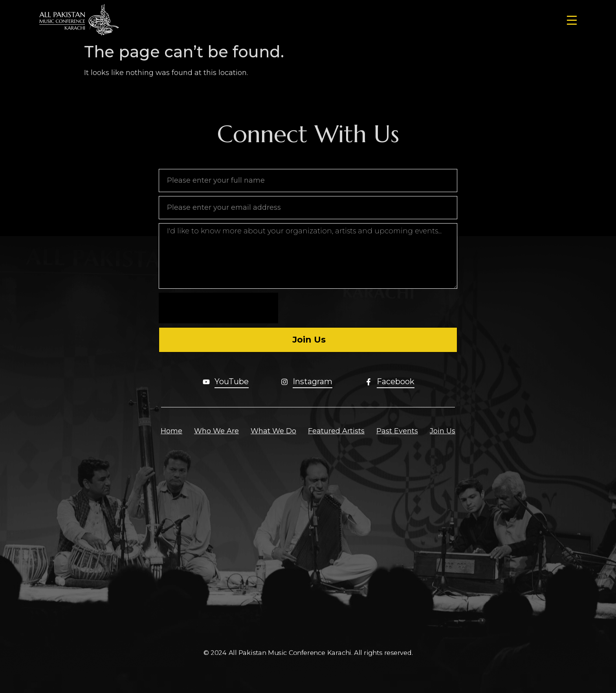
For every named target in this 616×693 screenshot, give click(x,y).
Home (171, 431)
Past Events (397, 431)
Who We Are (216, 431)
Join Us (443, 431)
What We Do (273, 431)
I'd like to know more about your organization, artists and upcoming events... (308, 256)
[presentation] (218, 308)
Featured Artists (336, 431)
